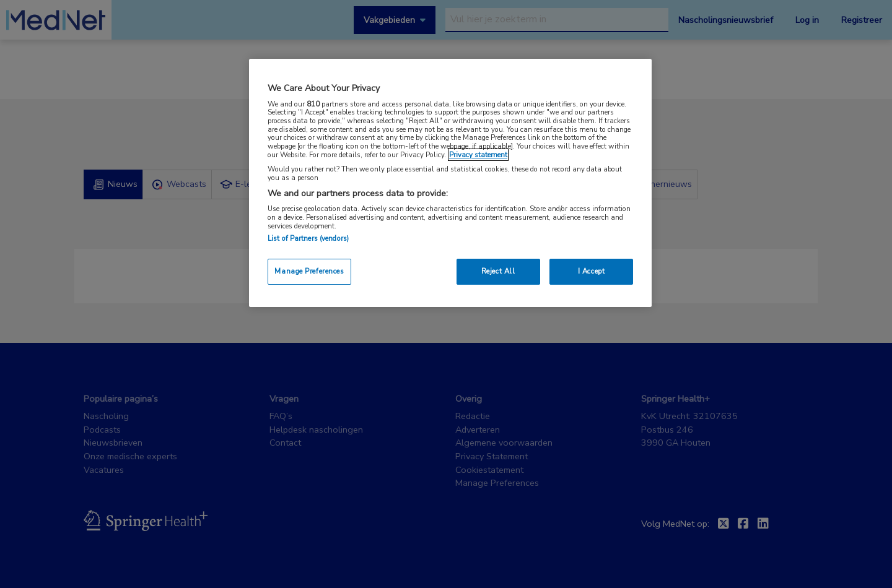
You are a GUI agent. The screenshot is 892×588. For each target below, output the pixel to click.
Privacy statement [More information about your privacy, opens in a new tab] (478, 155)
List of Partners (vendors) (308, 238)
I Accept (592, 271)
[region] (450, 183)
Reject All (498, 271)
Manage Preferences (309, 271)
